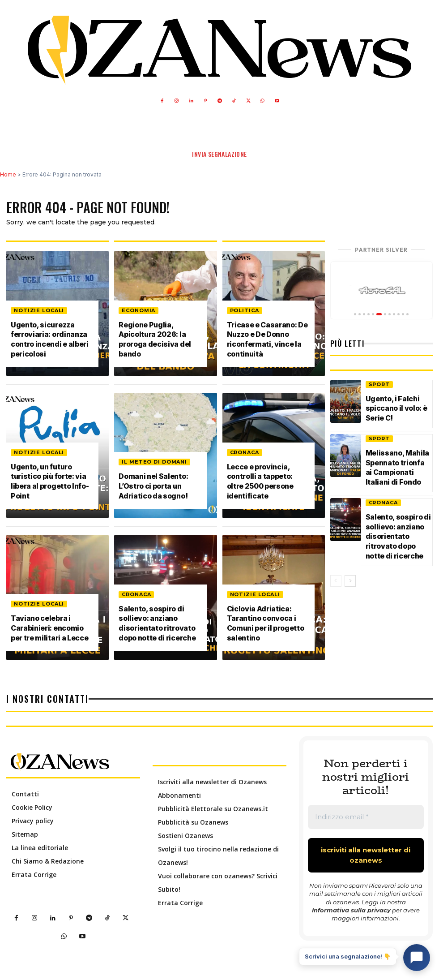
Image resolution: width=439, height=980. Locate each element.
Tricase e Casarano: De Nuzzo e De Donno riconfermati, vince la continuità (268, 340)
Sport (379, 384)
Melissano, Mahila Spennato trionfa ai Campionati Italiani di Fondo (398, 465)
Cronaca (136, 596)
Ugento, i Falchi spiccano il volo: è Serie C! (397, 408)
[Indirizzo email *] (366, 817)
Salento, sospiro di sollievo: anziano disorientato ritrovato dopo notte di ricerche (158, 624)
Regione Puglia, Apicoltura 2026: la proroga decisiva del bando (155, 340)
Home (8, 174)
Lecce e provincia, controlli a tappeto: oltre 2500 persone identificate (261, 482)
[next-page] (350, 585)
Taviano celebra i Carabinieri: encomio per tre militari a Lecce (50, 629)
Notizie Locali (39, 312)
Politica (245, 312)
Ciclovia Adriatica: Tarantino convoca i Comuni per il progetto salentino (266, 624)
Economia (139, 312)
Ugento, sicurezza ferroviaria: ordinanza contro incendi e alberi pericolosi (50, 340)
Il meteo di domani (154, 463)
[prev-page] (336, 585)
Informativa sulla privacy (351, 910)
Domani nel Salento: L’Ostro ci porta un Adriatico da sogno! (154, 487)
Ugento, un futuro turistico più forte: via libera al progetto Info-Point (50, 482)
